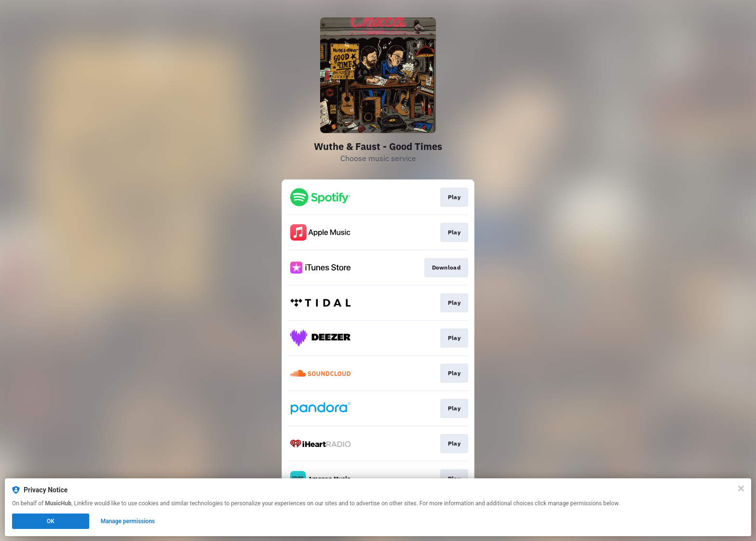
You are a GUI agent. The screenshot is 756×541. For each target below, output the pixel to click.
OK (51, 521)
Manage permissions (128, 521)
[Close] (741, 488)
